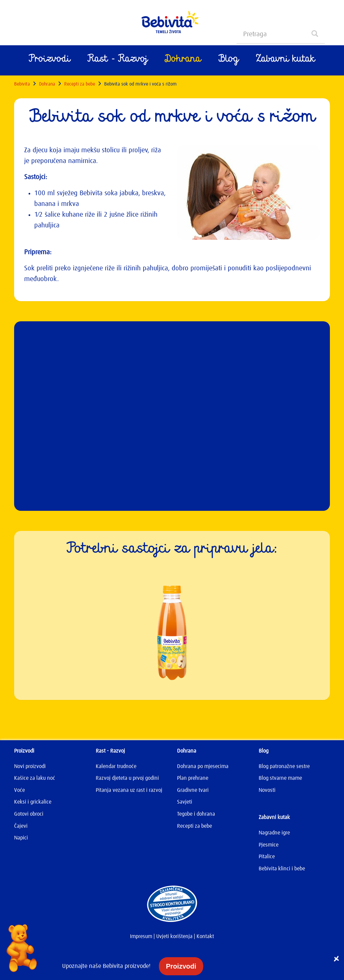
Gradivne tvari (193, 790)
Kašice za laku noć (35, 778)
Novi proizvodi (30, 766)
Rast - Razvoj (118, 60)
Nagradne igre (274, 833)
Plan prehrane (193, 778)
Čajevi (21, 826)
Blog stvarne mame (280, 778)
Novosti (267, 790)
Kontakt (205, 936)
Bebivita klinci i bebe (282, 869)
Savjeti (185, 802)
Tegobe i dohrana (196, 814)
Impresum (141, 936)
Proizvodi (50, 60)
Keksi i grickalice (33, 802)
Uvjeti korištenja (174, 936)
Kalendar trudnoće (116, 766)
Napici (21, 838)
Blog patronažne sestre (284, 766)
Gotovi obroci (29, 814)
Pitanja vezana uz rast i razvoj (129, 790)
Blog (228, 60)
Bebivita (22, 84)
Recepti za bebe (80, 84)
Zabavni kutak (286, 60)
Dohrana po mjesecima (203, 766)
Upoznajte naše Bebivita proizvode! (107, 966)
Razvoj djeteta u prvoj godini (127, 778)
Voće (19, 790)
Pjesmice (269, 845)
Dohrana (183, 60)
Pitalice (267, 857)
